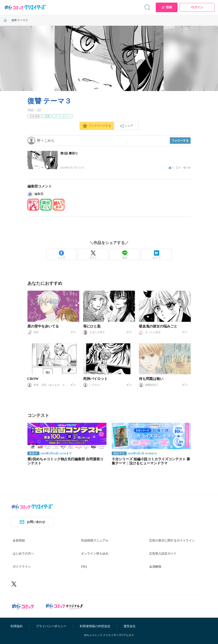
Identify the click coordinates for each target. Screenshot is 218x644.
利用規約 (17, 626)
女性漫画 (35, 116)
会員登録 (19, 540)
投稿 (167, 7)
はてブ (157, 255)
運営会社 (130, 626)
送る (125, 255)
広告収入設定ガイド (163, 554)
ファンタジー (63, 116)
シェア (61, 255)
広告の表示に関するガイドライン (172, 540)
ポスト (93, 255)
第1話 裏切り (69, 153)
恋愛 (47, 116)
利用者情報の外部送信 (95, 626)
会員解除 (155, 567)
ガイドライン (22, 567)
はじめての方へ (23, 554)
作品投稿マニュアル (95, 540)
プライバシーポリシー (51, 626)
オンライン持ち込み (95, 554)
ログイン (197, 7)
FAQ (84, 567)
